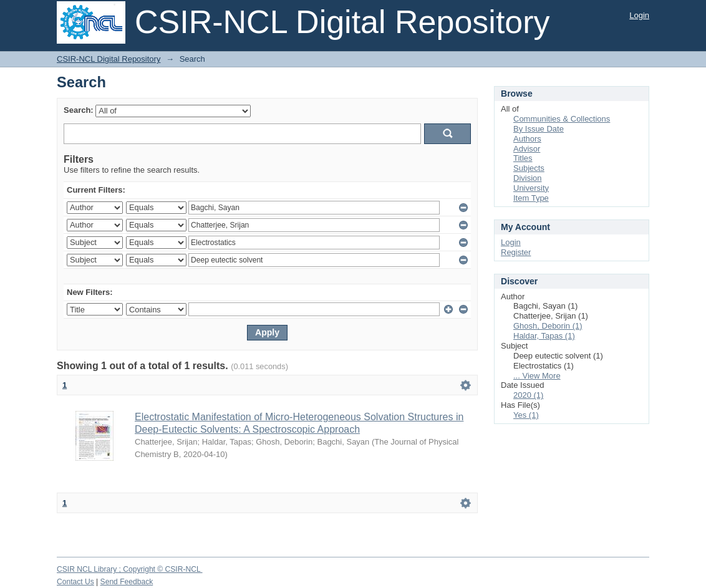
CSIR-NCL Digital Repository (109, 59)
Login (639, 15)
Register (516, 252)
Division (528, 178)
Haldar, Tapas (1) (544, 336)
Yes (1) (526, 415)
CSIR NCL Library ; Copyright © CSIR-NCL (130, 569)
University (531, 188)
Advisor (527, 149)
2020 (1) (528, 395)
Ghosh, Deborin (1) (548, 326)
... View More (537, 376)
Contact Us (75, 582)
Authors (527, 139)
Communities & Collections (562, 119)
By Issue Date (539, 129)
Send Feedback (127, 582)
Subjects (529, 168)
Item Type (531, 198)
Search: (79, 110)
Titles (523, 158)
